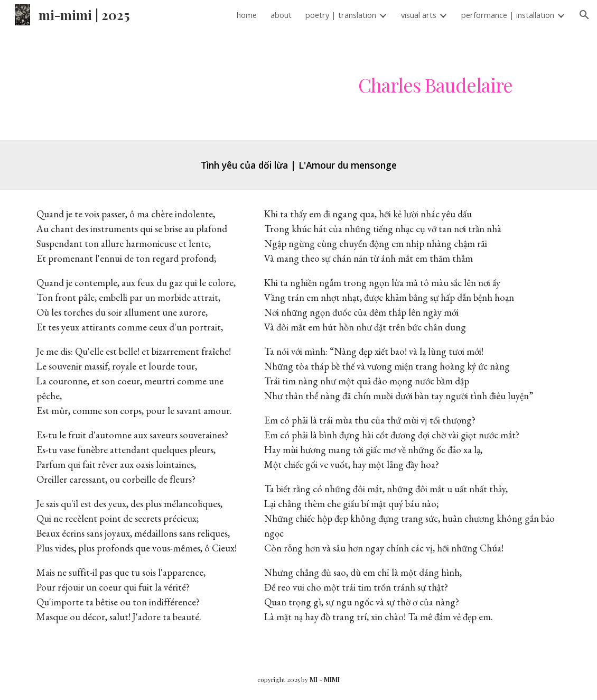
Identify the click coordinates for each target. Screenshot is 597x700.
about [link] (281, 15)
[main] (435, 85)
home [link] (247, 15)
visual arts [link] (419, 15)
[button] (584, 15)
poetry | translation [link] (341, 15)
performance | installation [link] (508, 15)
